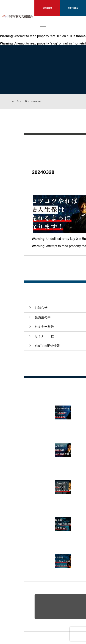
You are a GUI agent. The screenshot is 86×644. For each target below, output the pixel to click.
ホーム (15, 101)
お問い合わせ (73, 8)
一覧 (25, 101)
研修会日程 (47, 8)
